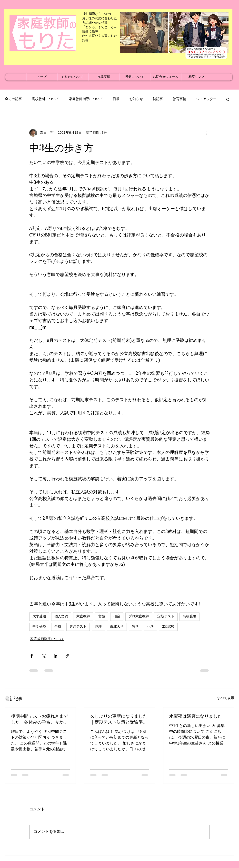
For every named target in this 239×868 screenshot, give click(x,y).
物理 (98, 627)
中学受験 (39, 627)
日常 (116, 99)
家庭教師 (83, 616)
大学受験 (39, 616)
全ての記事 (13, 99)
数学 (135, 627)
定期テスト (166, 616)
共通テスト (78, 627)
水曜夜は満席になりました (196, 716)
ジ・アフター (206, 99)
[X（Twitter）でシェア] (44, 656)
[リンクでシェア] (67, 656)
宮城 (102, 616)
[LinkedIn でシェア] (55, 656)
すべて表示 (226, 698)
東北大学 (117, 627)
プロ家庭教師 (139, 616)
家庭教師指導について (86, 99)
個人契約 (61, 616)
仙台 (117, 616)
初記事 (158, 99)
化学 (150, 627)
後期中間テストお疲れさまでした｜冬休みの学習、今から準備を (40, 719)
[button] (228, 99)
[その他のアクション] (207, 133)
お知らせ (136, 99)
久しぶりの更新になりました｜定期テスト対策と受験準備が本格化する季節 (119, 719)
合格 (58, 627)
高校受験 (189, 616)
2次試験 (168, 627)
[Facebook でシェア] (32, 656)
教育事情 (179, 99)
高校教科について (45, 99)
